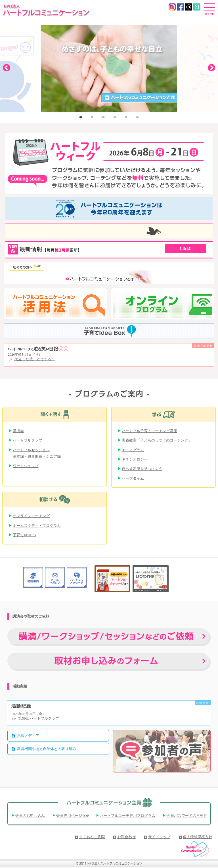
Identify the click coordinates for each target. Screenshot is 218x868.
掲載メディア (28, 736)
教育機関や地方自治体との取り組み (47, 749)
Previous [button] (7, 67)
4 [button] (115, 117)
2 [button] (92, 117)
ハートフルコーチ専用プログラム (128, 816)
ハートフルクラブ (28, 440)
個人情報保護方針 (198, 837)
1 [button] (81, 117)
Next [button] (211, 67)
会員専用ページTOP (73, 816)
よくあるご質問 (92, 837)
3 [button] (103, 117)
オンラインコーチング (31, 516)
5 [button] (126, 117)
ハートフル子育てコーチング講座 (149, 431)
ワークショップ (26, 466)
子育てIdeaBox (25, 535)
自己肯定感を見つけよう (142, 469)
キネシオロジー (135, 459)
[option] (109, 67)
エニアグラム (133, 450)
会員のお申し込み (30, 816)
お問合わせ (126, 837)
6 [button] (137, 117)
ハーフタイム (133, 478)
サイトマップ (159, 837)
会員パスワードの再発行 (187, 816)
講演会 (18, 431)
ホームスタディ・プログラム (37, 526)
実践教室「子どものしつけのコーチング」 (157, 440)
